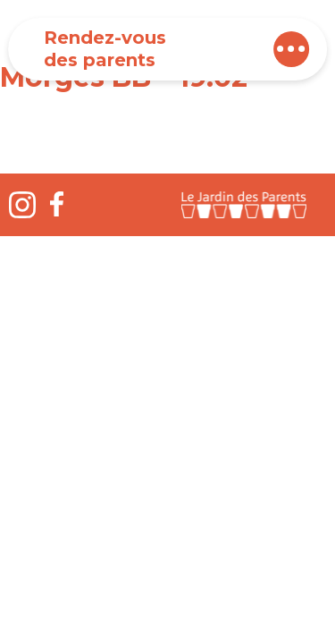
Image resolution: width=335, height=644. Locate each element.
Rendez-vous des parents (105, 49)
